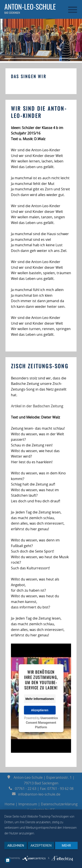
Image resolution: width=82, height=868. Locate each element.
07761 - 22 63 (23, 789)
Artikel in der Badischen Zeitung (37, 406)
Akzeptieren (40, 710)
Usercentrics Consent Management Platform (42, 723)
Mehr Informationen (40, 699)
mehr (66, 846)
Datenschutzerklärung (59, 804)
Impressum (28, 804)
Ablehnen (16, 846)
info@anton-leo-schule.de (37, 794)
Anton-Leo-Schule (30, 6)
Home (10, 804)
